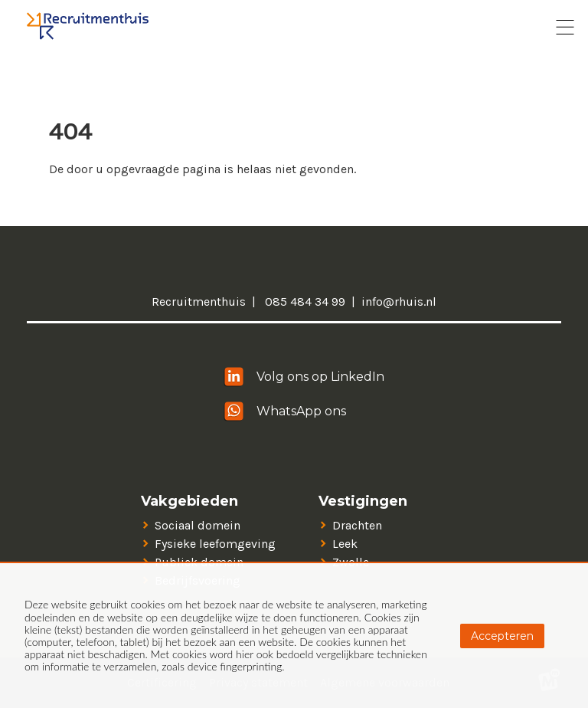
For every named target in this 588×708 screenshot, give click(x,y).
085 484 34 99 (304, 302)
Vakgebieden (189, 501)
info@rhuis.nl (399, 302)
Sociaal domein (198, 525)
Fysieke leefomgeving (215, 544)
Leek (345, 544)
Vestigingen (363, 501)
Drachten (357, 525)
